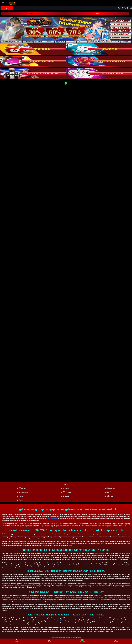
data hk (101, 595)
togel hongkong (100, 553)
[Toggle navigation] (3, 3)
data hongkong (56, 620)
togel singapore (52, 518)
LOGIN (97, 14)
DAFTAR (33, 14)
